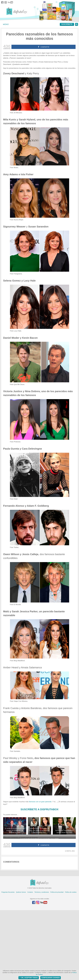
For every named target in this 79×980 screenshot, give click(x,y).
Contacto (30, 962)
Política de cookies (71, 962)
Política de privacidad (57, 962)
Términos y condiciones (42, 962)
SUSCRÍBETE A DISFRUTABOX (39, 809)
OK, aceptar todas (29, 978)
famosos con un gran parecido (40, 802)
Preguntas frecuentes (8, 962)
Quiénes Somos (21, 962)
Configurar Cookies (51, 978)
